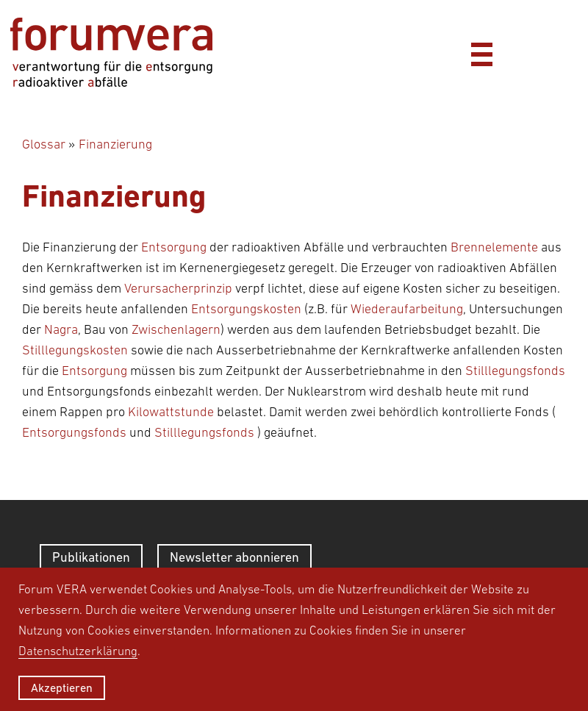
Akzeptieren (62, 687)
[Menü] (481, 52)
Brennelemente (494, 247)
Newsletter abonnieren (234, 557)
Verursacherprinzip (178, 288)
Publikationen (91, 557)
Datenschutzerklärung (78, 651)
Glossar (44, 144)
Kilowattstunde (171, 412)
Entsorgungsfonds (74, 432)
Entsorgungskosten (246, 309)
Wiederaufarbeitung (407, 309)
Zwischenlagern (176, 329)
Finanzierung (115, 144)
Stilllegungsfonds (515, 371)
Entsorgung (174, 247)
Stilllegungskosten (75, 350)
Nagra (61, 329)
